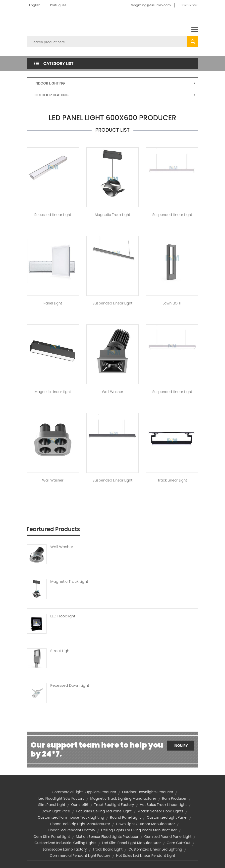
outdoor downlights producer (148, 792)
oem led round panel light (168, 837)
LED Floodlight (63, 616)
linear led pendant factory (72, 830)
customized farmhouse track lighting (71, 817)
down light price (56, 811)
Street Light (60, 651)
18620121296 (189, 5)
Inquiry (181, 746)
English (35, 5)
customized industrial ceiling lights (65, 843)
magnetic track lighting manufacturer (123, 798)
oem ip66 (80, 805)
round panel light (125, 817)
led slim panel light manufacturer (132, 843)
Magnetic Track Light (112, 215)
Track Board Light (108, 849)
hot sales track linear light (163, 805)
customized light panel (167, 817)
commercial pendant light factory (80, 856)
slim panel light (52, 805)
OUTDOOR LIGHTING (115, 95)
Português (58, 5)
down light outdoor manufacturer (145, 824)
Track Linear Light (172, 480)
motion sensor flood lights (160, 811)
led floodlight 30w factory (61, 798)
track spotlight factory (114, 805)
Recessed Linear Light (53, 215)
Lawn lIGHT (172, 303)
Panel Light (53, 303)
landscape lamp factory (65, 849)
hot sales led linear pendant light (145, 856)
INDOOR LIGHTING (115, 83)
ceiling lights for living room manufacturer (139, 830)
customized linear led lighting (155, 849)
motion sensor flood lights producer (107, 837)
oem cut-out (179, 843)
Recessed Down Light (70, 685)
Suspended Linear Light (172, 215)
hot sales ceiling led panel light (104, 811)
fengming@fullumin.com (151, 5)
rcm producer (174, 798)
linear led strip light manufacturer (80, 824)
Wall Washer (112, 392)
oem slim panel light (52, 837)
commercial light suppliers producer (84, 792)
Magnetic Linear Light (53, 392)
